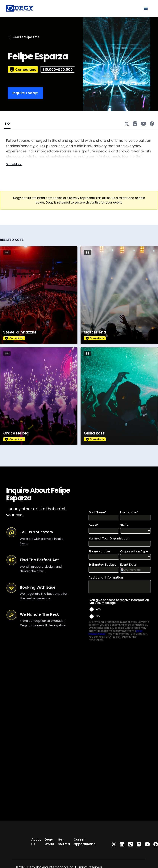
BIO (7, 124)
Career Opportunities (85, 842)
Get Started (64, 842)
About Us (36, 842)
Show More (14, 164)
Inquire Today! (25, 93)
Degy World (49, 842)
